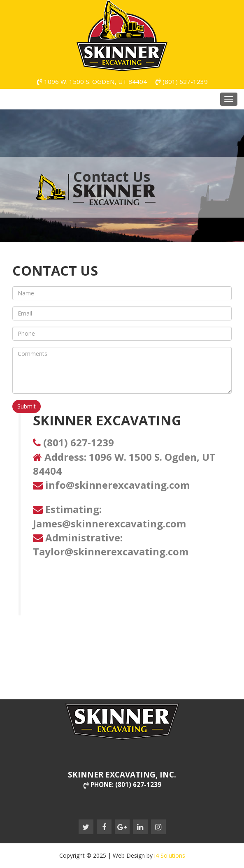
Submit (27, 406)
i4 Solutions (170, 855)
